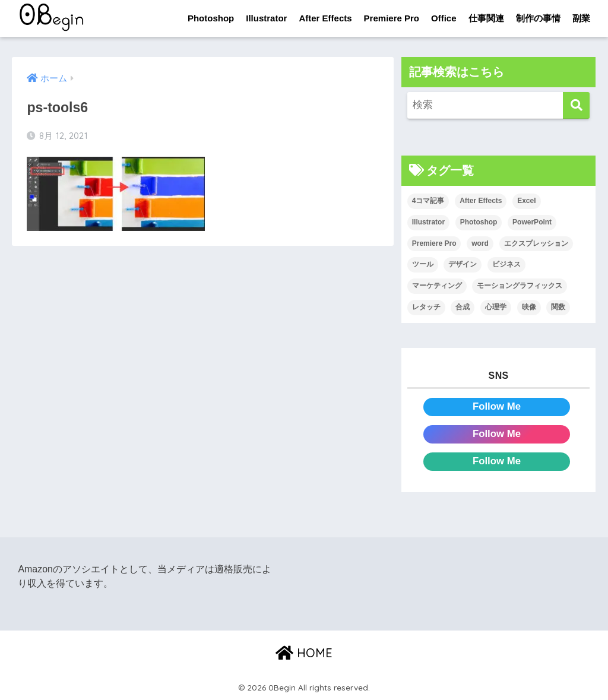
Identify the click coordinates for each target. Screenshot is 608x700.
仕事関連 (486, 18)
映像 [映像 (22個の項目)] (529, 307)
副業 (581, 18)
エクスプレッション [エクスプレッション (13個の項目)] (536, 243)
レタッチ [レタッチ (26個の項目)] (426, 307)
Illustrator (266, 18)
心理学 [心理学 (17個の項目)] (496, 307)
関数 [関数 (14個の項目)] (558, 307)
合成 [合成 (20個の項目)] (463, 307)
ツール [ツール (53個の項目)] (423, 264)
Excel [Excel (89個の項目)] (526, 201)
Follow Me (497, 406)
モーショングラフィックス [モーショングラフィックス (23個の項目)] (520, 286)
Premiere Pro (392, 18)
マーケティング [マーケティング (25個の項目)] (437, 286)
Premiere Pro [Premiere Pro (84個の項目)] (434, 243)
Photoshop (211, 18)
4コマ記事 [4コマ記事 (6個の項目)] (428, 201)
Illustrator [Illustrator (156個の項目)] (428, 222)
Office (444, 18)
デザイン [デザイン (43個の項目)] (463, 264)
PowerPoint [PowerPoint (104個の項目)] (532, 222)
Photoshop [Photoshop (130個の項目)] (479, 222)
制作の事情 (538, 18)
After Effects (325, 18)
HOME (304, 653)
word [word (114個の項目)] (480, 243)
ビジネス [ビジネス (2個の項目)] (506, 264)
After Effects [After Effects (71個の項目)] (481, 201)
